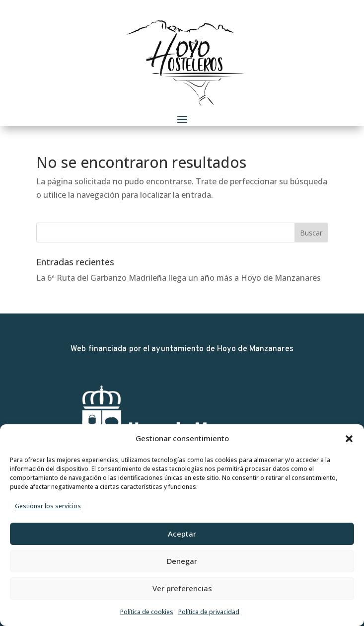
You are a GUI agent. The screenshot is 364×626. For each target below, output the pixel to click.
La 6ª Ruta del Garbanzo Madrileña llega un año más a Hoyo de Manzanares (179, 278)
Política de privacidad (209, 612)
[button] (349, 439)
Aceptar (182, 534)
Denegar (182, 561)
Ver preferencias (182, 588)
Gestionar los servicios (48, 506)
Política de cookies (147, 612)
